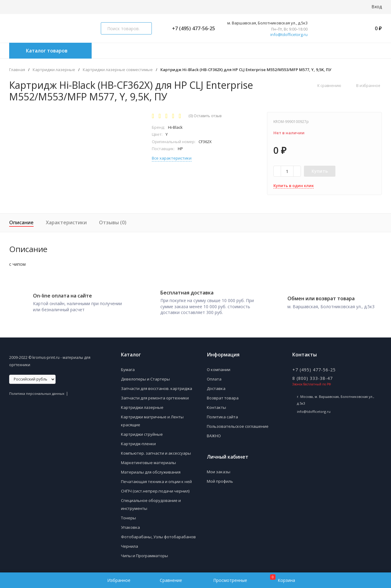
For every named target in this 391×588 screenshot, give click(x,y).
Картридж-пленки (138, 443)
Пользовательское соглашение (238, 426)
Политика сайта (222, 416)
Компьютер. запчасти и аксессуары (156, 453)
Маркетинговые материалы (148, 462)
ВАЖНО (214, 435)
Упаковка (130, 527)
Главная (17, 70)
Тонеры (128, 517)
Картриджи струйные (142, 434)
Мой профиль (220, 481)
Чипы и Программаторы (144, 555)
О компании (219, 369)
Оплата (214, 378)
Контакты (216, 407)
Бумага (128, 369)
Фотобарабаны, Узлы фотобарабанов (158, 536)
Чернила (130, 546)
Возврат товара (223, 397)
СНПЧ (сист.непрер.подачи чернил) (155, 490)
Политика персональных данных (37, 393)
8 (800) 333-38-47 (312, 378)
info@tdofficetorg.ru (289, 35)
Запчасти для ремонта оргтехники (155, 397)
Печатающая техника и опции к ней (156, 481)
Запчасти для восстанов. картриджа (157, 388)
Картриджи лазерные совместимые (118, 70)
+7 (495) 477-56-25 (191, 28)
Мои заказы (219, 471)
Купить (320, 171)
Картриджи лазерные (54, 70)
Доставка (216, 388)
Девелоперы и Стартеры (145, 378)
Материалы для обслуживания (151, 471)
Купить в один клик (294, 186)
